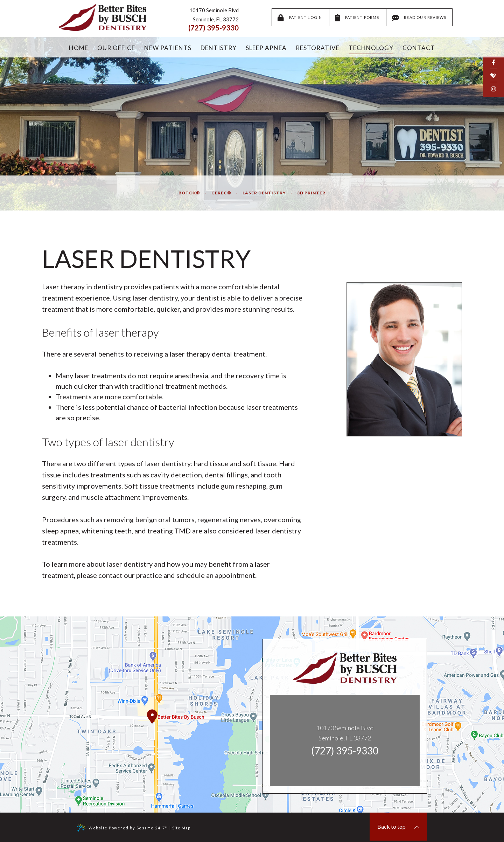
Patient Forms (358, 18)
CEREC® (221, 193)
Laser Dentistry (264, 193)
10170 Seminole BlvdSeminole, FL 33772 (345, 733)
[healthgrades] (493, 76)
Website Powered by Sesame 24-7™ (123, 828)
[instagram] (493, 89)
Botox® (189, 193)
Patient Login (300, 18)
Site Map (181, 828)
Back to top (398, 827)
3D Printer (311, 193)
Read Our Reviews (419, 18)
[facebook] (493, 62)
